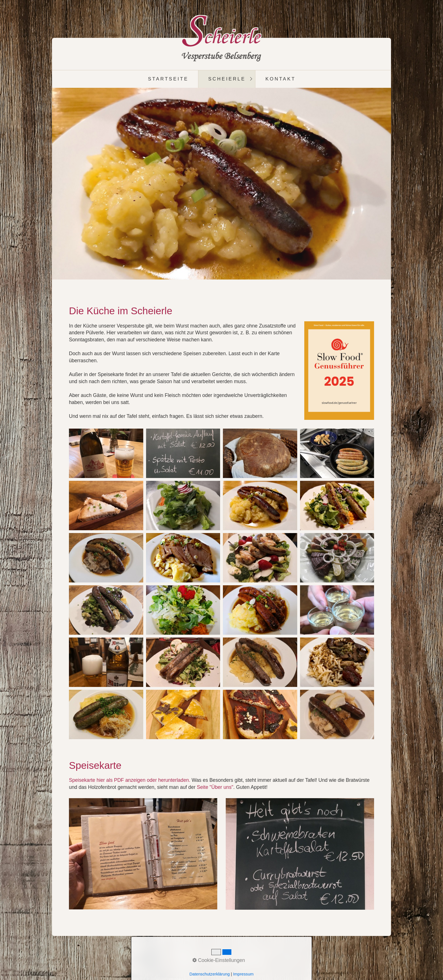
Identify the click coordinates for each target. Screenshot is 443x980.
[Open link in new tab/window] (143, 854)
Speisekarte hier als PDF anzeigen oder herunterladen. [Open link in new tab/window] (130, 780)
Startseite (168, 79)
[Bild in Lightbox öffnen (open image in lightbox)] (339, 371)
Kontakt (280, 79)
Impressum (229, 954)
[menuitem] (168, 79)
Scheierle (227, 79)
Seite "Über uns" (215, 787)
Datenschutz (259, 954)
